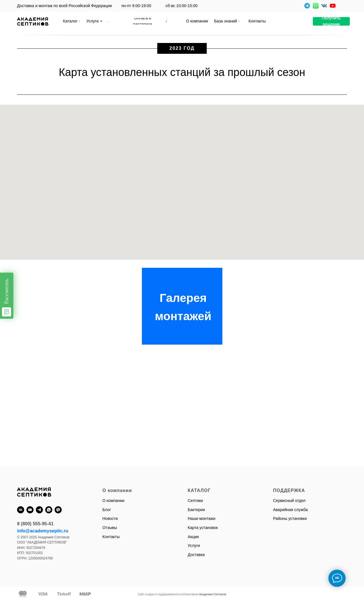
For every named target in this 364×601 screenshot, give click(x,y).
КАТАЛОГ (199, 490)
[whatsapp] (49, 510)
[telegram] (39, 510)
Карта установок (203, 528)
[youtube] (30, 510)
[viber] (58, 510)
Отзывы (110, 528)
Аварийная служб (289, 510)
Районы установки (290, 518)
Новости (110, 518)
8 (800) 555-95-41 (35, 524)
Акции (193, 537)
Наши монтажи (201, 518)
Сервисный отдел (289, 501)
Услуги (194, 546)
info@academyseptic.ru (43, 531)
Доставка (196, 555)
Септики (195, 501)
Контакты (111, 537)
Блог (107, 510)
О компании (113, 501)
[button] (331, 21)
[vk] (21, 510)
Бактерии (196, 510)
